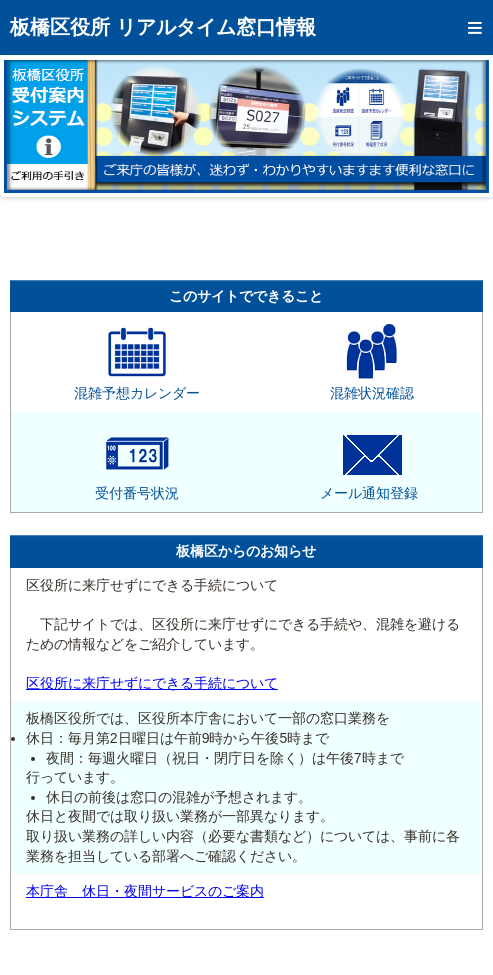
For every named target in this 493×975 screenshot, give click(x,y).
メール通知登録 (369, 486)
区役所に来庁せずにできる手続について (152, 683)
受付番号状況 (137, 486)
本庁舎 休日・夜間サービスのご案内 (145, 891)
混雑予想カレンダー (137, 386)
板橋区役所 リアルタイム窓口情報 (163, 27)
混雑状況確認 (372, 386)
